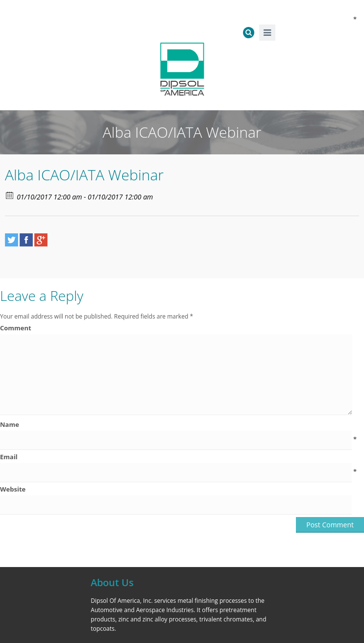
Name (178, 425)
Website (13, 489)
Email (178, 457)
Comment (178, 328)
